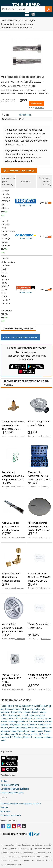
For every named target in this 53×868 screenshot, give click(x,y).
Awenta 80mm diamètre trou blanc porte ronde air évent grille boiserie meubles (13, 631)
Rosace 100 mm (44, 718)
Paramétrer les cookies (11, 815)
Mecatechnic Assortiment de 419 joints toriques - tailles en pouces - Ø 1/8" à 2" (39, 480)
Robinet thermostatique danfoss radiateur (29, 712)
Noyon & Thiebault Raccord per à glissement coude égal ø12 (12, 579)
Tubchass (18, 737)
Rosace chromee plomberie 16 (14, 721)
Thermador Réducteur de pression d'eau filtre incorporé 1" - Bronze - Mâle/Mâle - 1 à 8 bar (13, 429)
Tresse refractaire (36, 721)
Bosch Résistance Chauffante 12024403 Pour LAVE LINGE (39, 577)
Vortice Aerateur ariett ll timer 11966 (39, 626)
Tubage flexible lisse (19, 731)
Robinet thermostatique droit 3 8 (23, 728)
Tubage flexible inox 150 (25, 718)
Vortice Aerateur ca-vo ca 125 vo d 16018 (40, 677)
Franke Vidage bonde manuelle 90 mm (39, 423)
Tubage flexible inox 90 (11, 706)
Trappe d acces (36, 731)
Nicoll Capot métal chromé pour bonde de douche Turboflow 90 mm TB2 (39, 528)
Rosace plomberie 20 (14, 709)
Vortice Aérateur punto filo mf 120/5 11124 (12, 678)
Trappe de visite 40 (32, 734)
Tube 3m (29, 709)
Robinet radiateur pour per (12, 715)
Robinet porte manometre (26, 725)
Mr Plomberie (25, 115)
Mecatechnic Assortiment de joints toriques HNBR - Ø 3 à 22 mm (13, 478)
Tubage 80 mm (29, 706)
